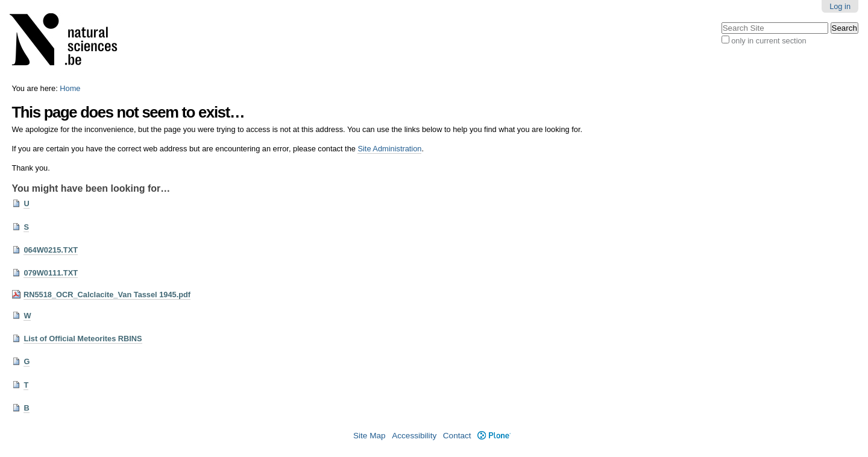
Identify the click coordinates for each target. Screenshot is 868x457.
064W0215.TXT (51, 250)
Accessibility (414, 436)
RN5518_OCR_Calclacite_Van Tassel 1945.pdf (107, 295)
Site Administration (389, 149)
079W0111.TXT (51, 273)
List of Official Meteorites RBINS (83, 339)
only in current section (769, 41)
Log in (840, 6)
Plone (494, 436)
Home (70, 88)
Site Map (370, 436)
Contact (457, 436)
